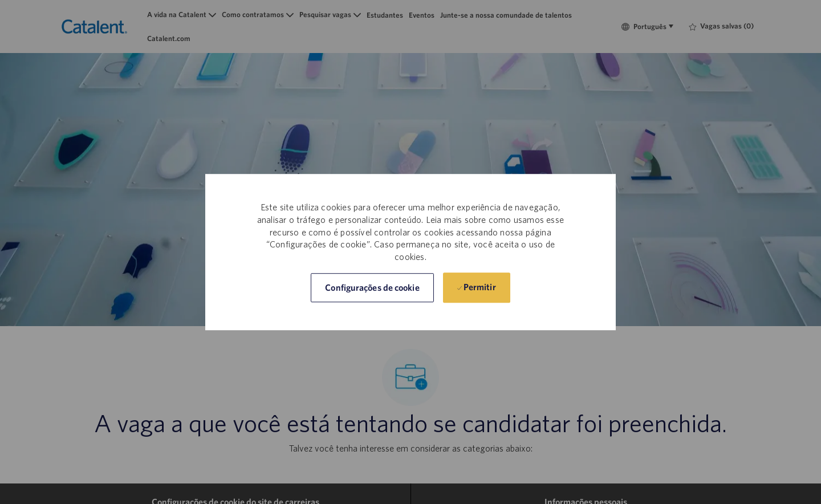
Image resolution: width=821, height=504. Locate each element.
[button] (372, 288)
